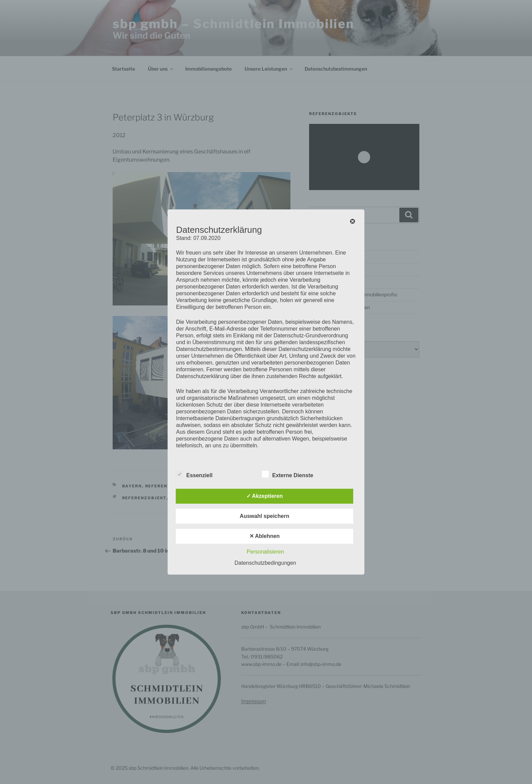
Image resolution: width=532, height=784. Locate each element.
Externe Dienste (288, 474)
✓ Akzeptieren (265, 496)
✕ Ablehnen (265, 536)
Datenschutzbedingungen (265, 563)
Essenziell (194, 474)
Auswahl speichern (265, 516)
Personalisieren (265, 552)
